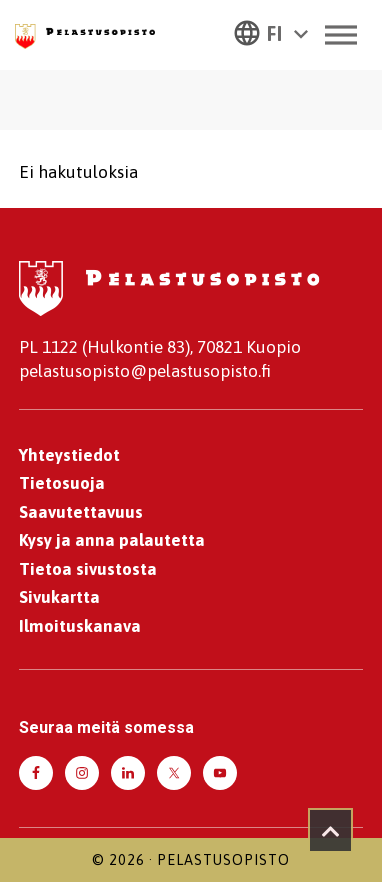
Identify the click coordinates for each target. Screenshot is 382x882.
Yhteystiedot (69, 455)
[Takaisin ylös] (330, 830)
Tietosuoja (62, 483)
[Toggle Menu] (341, 34)
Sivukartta (59, 597)
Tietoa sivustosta (88, 569)
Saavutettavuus (81, 512)
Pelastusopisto (223, 860)
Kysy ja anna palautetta (112, 540)
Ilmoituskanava (80, 626)
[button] (271, 32)
